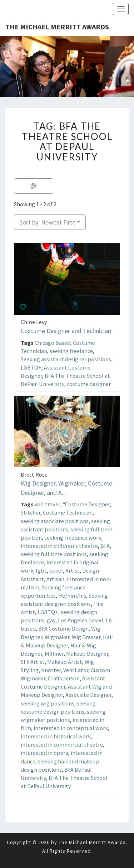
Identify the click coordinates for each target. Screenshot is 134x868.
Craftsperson (64, 678)
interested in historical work (56, 736)
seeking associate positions (55, 521)
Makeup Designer (87, 654)
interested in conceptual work (71, 728)
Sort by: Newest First (47, 222)
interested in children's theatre (59, 546)
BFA (105, 546)
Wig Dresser (86, 637)
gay (51, 620)
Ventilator (76, 670)
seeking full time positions (54, 554)
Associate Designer (88, 695)
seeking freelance (71, 351)
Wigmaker (57, 637)
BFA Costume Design (63, 629)
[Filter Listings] (34, 186)
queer (56, 571)
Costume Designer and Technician (66, 331)
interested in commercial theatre (62, 744)
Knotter (51, 670)
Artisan (55, 579)
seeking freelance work (73, 537)
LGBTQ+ (31, 367)
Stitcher (31, 513)
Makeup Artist (65, 662)
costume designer (89, 384)
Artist (73, 571)
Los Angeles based (81, 620)
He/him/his (72, 595)
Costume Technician (68, 513)
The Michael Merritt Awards (57, 27)
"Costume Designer (86, 504)
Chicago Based (53, 342)
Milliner (54, 654)
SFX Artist (33, 662)
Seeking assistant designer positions (66, 359)
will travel (47, 504)
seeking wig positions (48, 703)
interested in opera (44, 753)
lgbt (41, 571)
